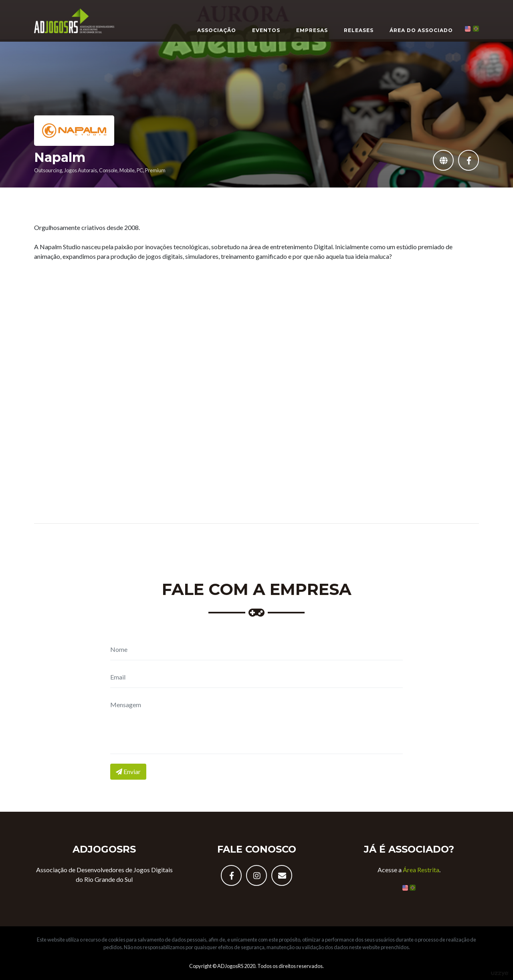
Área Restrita (421, 870)
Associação (217, 30)
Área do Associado (421, 30)
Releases (359, 30)
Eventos (266, 30)
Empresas (312, 30)
